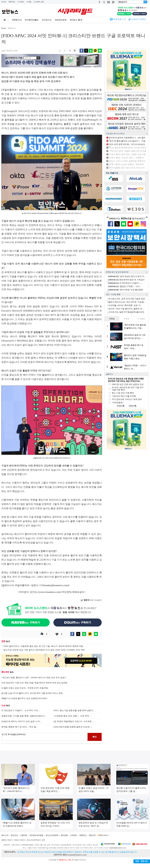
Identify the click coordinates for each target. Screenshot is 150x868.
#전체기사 (17, 20)
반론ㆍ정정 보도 (142, 861)
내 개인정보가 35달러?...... (125, 283)
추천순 (127, 319)
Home (4, 28)
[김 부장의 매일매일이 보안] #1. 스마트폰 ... (74, 721)
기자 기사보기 (91, 600)
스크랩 (29, 2)
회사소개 (5, 835)
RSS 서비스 (104, 835)
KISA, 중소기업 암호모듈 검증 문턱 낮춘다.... (74, 710)
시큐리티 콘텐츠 (139, 19)
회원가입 (12, 2)
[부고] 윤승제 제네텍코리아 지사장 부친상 (127, 148)
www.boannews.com (50, 592)
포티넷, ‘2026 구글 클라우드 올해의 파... (126, 309)
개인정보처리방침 (36, 835)
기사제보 (21, 2)
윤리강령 (64, 835)
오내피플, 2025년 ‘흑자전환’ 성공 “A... (125, 305)
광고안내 (14, 835)
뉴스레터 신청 (39, 2)
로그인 (4, 2)
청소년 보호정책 (52, 835)
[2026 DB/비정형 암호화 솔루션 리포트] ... (73, 727)
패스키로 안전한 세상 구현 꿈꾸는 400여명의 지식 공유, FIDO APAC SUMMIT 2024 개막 (44, 650)
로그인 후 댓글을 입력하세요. (44, 737)
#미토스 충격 (76, 20)
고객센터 (73, 835)
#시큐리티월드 (32, 20)
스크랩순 (141, 319)
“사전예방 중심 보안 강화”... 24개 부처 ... (73, 716)
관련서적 (92, 835)
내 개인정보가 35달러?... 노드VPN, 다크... (21, 710)
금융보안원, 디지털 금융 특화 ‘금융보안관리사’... (24, 716)
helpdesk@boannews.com (118, 848)
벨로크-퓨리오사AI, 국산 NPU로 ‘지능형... (127, 302)
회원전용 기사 (120, 19)
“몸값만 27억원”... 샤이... (125, 286)
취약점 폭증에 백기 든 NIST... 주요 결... (19, 727)
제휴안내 (83, 835)
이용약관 (24, 835)
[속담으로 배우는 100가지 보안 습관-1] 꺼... (21, 721)
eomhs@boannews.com (56, 585)
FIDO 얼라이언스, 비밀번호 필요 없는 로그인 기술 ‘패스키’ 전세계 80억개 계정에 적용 (43, 646)
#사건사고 (47, 20)
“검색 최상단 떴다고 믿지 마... (127, 276)
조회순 (112, 319)
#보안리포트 (61, 20)
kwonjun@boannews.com (76, 855)
